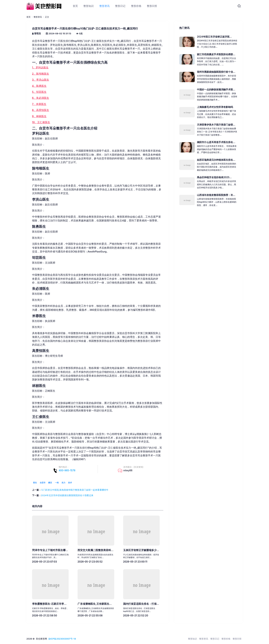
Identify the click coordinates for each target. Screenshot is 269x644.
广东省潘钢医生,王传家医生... (95, 604)
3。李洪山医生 (41, 80)
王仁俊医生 (41, 417)
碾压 (50, 483)
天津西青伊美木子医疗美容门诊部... (216, 125)
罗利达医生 (41, 133)
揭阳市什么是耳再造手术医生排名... (216, 142)
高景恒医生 (41, 351)
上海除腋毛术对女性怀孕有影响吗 (215, 107)
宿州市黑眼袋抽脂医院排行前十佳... (216, 72)
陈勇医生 (39, 227)
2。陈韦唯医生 (41, 74)
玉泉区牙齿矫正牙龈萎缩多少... (141, 550)
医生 (35, 483)
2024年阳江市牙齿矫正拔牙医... (214, 37)
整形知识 (192, 639)
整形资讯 (38, 17)
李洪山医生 (41, 199)
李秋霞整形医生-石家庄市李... (49, 604)
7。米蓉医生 (39, 104)
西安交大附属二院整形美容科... (95, 550)
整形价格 (226, 639)
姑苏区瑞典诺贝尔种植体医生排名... (216, 160)
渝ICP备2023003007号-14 (62, 639)
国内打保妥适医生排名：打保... (141, 604)
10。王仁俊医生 (41, 122)
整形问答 (237, 639)
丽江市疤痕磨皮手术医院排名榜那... (216, 54)
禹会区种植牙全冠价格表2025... (214, 177)
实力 (63, 483)
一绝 (57, 483)
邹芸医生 (39, 258)
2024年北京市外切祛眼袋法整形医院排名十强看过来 (67, 495)
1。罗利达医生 (40, 68)
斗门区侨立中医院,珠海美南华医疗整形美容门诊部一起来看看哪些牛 (75, 490)
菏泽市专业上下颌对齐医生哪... (50, 550)
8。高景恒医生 (41, 110)
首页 (28, 17)
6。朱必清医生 (41, 98)
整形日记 (215, 639)
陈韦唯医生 (41, 168)
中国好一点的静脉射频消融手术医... (216, 89)
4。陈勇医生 (39, 86)
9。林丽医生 (39, 116)
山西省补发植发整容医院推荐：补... (216, 195)
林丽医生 (39, 386)
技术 (70, 483)
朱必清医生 (41, 289)
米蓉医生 (39, 316)
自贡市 (43, 483)
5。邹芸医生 (39, 92)
